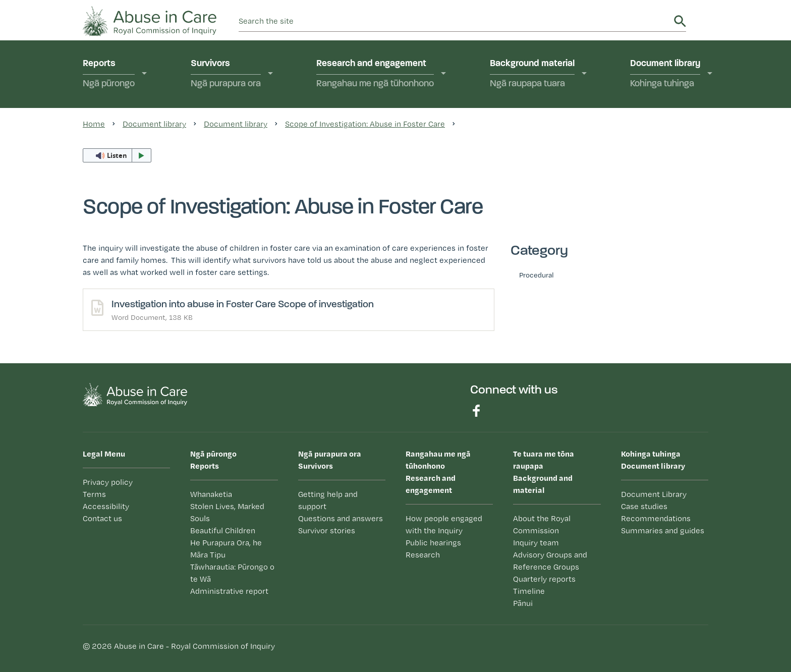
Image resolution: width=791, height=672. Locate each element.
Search (680, 21)
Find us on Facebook (476, 411)
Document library (665, 74)
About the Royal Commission (542, 524)
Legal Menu (104, 454)
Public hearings (433, 543)
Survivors (226, 74)
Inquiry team (536, 543)
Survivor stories (327, 530)
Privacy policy (108, 482)
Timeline (529, 591)
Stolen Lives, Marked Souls (227, 512)
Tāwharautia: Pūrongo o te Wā (232, 573)
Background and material (557, 471)
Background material (532, 74)
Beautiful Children (223, 530)
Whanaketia (211, 494)
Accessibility (106, 506)
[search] (455, 21)
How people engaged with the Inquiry (444, 524)
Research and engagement (375, 74)
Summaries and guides (663, 530)
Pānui (523, 603)
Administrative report (229, 591)
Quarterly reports (544, 579)
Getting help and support (328, 500)
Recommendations (656, 518)
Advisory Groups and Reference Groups (550, 561)
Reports (109, 74)
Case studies (644, 506)
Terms (94, 494)
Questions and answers (341, 518)
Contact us (102, 518)
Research (423, 555)
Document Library (654, 494)
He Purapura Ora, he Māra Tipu (226, 549)
